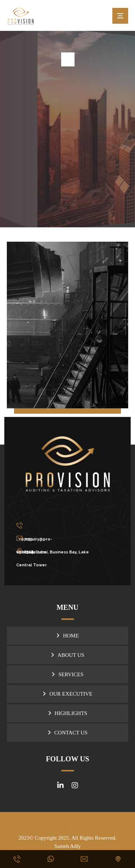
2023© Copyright (39, 838)
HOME (71, 636)
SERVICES (71, 674)
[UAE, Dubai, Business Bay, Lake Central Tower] (59, 551)
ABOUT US (71, 655)
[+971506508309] (59, 525)
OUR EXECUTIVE (71, 694)
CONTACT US (71, 733)
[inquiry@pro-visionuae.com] (59, 538)
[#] (60, 785)
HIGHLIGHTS (71, 713)
